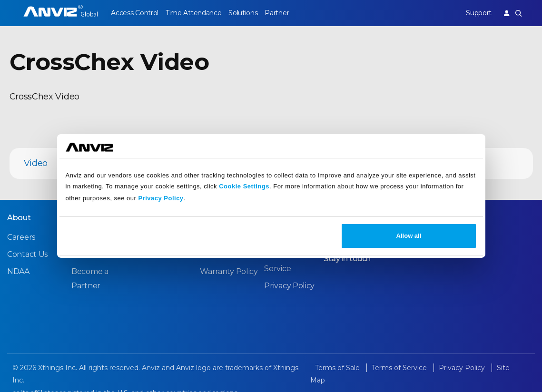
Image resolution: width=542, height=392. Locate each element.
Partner (277, 13)
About (19, 218)
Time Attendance (194, 13)
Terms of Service (400, 368)
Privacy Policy (161, 198)
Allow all (409, 236)
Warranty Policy (229, 271)
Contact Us (27, 254)
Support (479, 13)
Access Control (135, 13)
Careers (21, 237)
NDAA (18, 271)
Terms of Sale (338, 368)
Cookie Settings (244, 186)
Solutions (243, 13)
